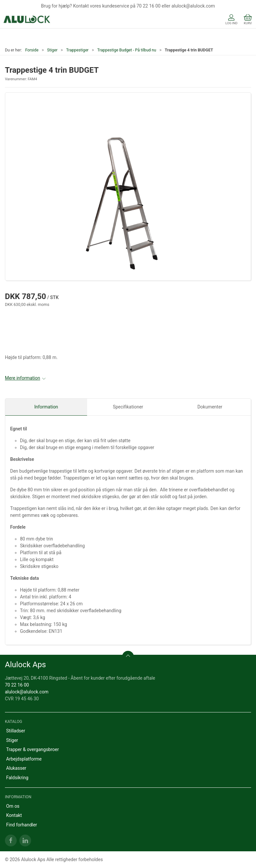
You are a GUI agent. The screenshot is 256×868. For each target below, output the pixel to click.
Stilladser (16, 731)
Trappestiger (77, 50)
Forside (32, 50)
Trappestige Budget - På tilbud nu (127, 50)
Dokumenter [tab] (210, 407)
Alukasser (16, 768)
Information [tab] (46, 407)
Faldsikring (17, 778)
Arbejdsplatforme (24, 759)
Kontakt (14, 815)
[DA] (27, 20)
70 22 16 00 (17, 685)
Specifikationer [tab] (128, 407)
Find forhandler (22, 825)
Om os (13, 806)
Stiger (52, 50)
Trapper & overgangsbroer (33, 749)
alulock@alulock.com (27, 692)
